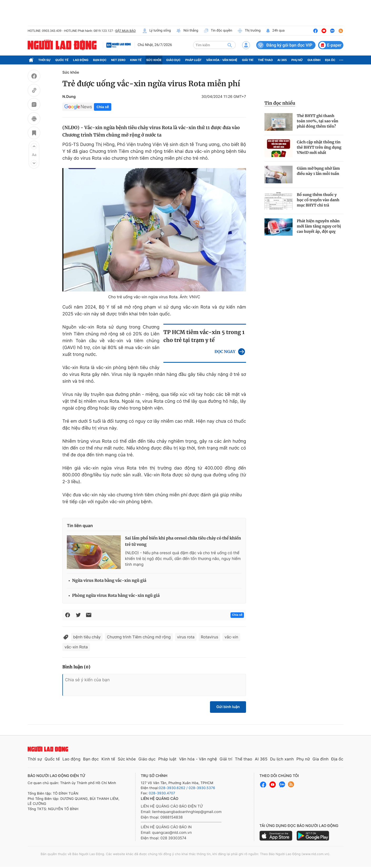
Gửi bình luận (228, 707)
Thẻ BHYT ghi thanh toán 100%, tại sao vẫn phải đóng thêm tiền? (318, 121)
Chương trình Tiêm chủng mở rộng (139, 637)
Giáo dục (174, 60)
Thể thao (265, 60)
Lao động (81, 60)
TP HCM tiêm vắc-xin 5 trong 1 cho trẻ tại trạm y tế (204, 336)
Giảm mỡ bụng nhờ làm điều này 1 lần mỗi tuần (318, 171)
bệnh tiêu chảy (87, 637)
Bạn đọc (100, 60)
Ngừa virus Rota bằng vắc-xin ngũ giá (109, 581)
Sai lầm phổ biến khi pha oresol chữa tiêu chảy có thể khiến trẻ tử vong (183, 541)
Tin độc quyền (218, 31)
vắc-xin (231, 637)
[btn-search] (230, 45)
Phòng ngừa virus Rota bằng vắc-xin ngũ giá (116, 596)
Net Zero (118, 60)
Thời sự (45, 60)
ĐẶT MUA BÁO (125, 31)
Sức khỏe (154, 60)
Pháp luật (193, 60)
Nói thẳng (187, 31)
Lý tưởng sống (157, 31)
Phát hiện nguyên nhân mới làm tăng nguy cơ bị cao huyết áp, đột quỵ (319, 226)
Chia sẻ (103, 107)
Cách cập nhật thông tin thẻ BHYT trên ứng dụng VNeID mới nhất (319, 147)
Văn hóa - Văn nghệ (222, 60)
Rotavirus (209, 637)
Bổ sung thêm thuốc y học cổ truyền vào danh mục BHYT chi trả (318, 200)
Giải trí (247, 60)
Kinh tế (136, 60)
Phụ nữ (297, 60)
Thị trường (249, 31)
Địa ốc (330, 60)
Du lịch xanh (282, 759)
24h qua (275, 31)
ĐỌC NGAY (225, 352)
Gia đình (314, 60)
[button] (34, 146)
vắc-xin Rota (76, 647)
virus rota (186, 637)
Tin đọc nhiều (280, 103)
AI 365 (282, 60)
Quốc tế (62, 60)
